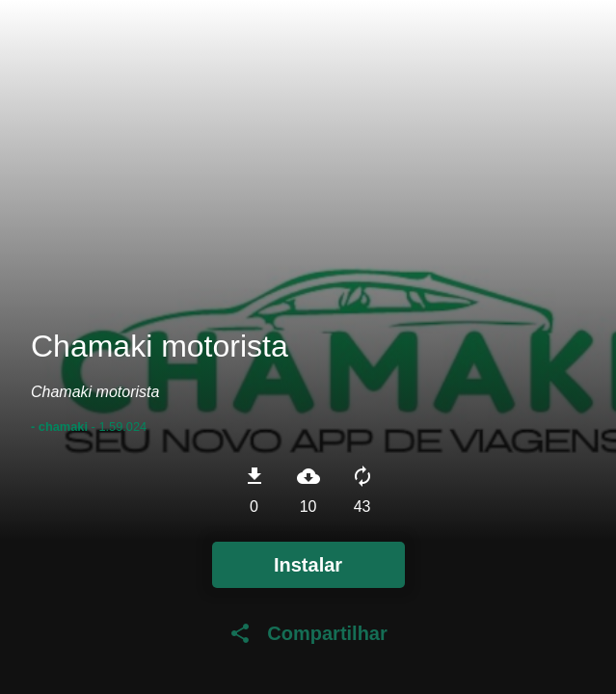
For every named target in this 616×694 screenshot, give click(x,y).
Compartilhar (308, 633)
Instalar (308, 565)
